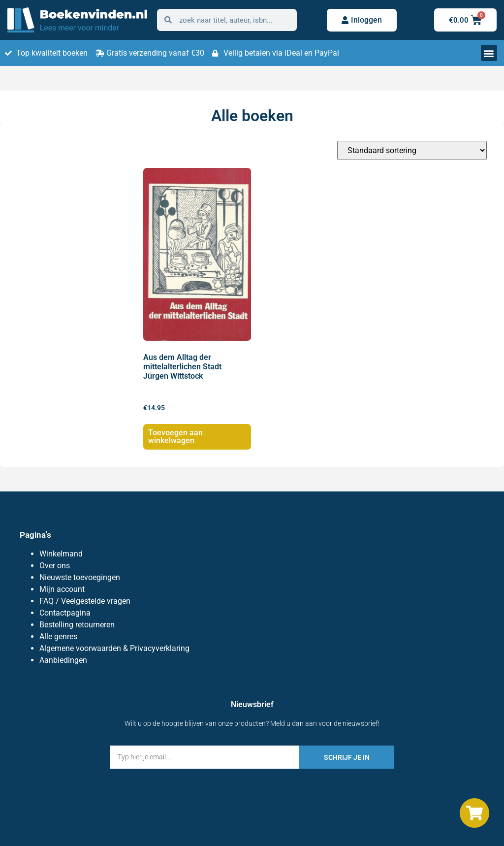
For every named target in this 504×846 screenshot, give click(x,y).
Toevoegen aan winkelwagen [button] (175, 437)
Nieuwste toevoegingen (80, 577)
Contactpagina (65, 613)
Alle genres (58, 636)
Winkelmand (61, 554)
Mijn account (62, 589)
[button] (489, 53)
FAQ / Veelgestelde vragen (85, 601)
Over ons (55, 566)
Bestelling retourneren (77, 625)
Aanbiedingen (63, 660)
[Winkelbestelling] (412, 150)
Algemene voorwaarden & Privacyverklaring (114, 648)
